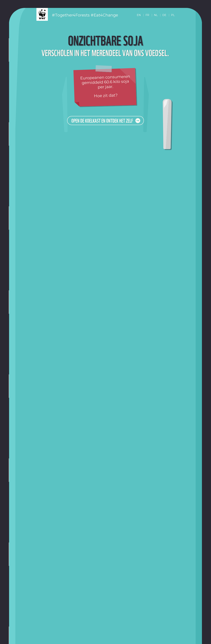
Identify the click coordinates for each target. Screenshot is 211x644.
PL (173, 15)
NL (156, 15)
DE (164, 15)
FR (147, 15)
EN (139, 15)
